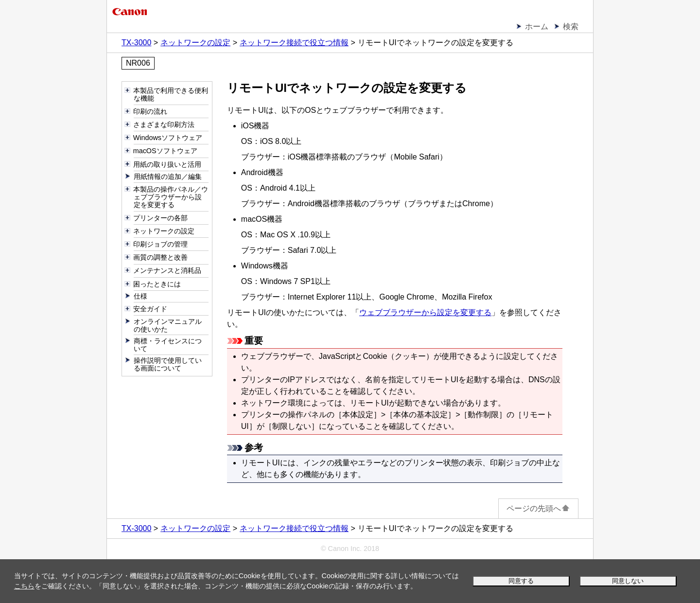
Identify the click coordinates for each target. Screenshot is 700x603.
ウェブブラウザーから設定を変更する (425, 312)
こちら (24, 586)
